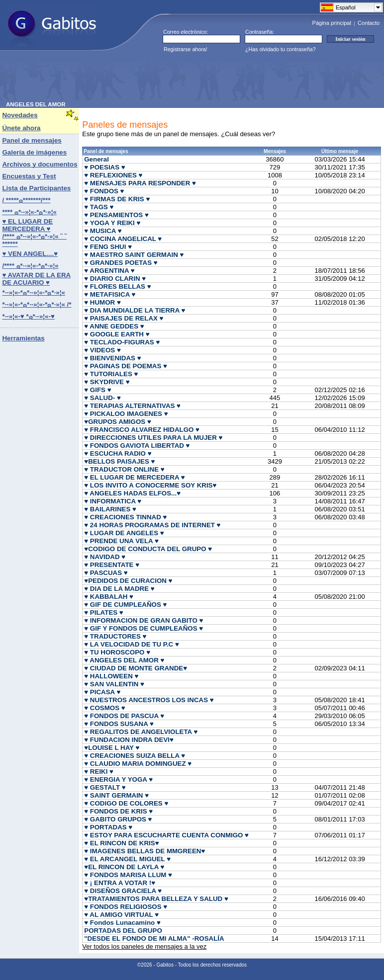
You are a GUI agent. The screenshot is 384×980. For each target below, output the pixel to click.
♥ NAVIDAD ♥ (105, 557)
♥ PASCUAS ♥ (106, 573)
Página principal (332, 23)
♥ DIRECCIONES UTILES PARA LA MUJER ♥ (153, 438)
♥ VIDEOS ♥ (102, 350)
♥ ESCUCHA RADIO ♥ (118, 453)
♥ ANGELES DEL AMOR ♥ (124, 660)
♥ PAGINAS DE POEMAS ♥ (126, 366)
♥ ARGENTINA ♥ (109, 271)
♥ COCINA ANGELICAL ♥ (123, 239)
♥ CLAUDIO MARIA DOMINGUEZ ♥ (138, 764)
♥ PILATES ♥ (104, 612)
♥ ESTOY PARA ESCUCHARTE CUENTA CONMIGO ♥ (166, 835)
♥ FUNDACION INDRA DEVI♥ (129, 740)
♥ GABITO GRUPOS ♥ (118, 819)
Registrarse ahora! (186, 49)
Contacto (369, 23)
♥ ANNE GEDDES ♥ (114, 326)
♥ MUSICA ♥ (103, 231)
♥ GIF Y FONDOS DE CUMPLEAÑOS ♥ (144, 628)
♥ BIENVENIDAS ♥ (112, 358)
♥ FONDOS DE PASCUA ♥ (124, 716)
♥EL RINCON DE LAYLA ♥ (124, 867)
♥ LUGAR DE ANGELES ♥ (124, 533)
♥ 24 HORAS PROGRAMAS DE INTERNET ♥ (152, 525)
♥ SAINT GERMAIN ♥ (116, 795)
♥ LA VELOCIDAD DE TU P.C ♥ (132, 644)
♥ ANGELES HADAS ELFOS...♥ (132, 493)
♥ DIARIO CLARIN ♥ (115, 279)
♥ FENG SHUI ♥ (108, 247)
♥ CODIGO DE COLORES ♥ (126, 803)
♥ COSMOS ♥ (104, 708)
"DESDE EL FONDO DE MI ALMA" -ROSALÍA (154, 939)
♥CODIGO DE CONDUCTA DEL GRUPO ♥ (148, 549)
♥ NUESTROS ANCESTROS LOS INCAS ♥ (149, 700)
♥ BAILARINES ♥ (110, 509)
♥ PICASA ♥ (102, 692)
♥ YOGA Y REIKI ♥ (112, 223)
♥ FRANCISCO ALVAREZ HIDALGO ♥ (142, 430)
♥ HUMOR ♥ (102, 302)
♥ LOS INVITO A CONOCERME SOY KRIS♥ (150, 485)
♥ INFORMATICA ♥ (113, 501)
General (96, 159)
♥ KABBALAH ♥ (109, 597)
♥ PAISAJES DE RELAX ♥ (124, 318)
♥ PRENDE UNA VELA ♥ (121, 541)
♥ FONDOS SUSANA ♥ (119, 724)
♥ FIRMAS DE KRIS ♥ (117, 199)
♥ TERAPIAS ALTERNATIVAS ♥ (132, 406)
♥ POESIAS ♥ (105, 167)
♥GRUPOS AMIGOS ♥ (118, 422)
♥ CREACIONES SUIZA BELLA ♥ (135, 756)
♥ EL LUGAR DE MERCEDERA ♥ (134, 477)
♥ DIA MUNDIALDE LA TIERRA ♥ (135, 310)
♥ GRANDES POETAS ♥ (121, 263)
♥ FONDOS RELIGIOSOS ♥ (126, 907)
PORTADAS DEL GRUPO (123, 931)
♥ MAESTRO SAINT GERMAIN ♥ (134, 255)
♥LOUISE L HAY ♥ (112, 748)
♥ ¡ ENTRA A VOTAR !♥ (120, 883)
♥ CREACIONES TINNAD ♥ (125, 517)
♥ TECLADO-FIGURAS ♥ (122, 342)
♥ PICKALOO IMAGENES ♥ (126, 414)
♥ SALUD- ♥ (102, 398)
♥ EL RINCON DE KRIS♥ (121, 843)
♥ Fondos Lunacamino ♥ (122, 923)
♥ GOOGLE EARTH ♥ (117, 334)
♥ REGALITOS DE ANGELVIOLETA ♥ (141, 732)
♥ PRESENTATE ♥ (112, 565)
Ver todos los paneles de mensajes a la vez (144, 946)
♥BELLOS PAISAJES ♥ (119, 461)
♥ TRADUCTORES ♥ (115, 636)
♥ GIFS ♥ (97, 390)
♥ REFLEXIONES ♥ (113, 175)
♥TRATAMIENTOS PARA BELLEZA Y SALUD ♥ (156, 899)
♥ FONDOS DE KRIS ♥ (118, 811)
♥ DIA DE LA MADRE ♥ (119, 589)
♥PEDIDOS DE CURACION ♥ (128, 581)
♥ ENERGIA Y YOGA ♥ (118, 779)
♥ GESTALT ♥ (105, 787)
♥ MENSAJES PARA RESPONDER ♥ (140, 183)
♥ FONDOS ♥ (104, 191)
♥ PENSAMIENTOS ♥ (116, 215)
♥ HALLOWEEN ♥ (111, 676)
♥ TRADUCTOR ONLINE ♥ (124, 469)
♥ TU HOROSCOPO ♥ (117, 652)
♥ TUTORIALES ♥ (111, 374)
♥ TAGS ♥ (99, 207)
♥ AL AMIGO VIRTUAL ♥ (121, 915)
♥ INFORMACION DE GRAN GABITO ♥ (144, 620)
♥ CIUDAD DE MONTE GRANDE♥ (136, 668)
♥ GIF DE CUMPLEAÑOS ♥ (125, 605)
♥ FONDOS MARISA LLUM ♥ (128, 875)
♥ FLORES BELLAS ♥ (117, 286)
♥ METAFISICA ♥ (110, 294)
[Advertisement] (187, 79)
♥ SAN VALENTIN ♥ (114, 684)
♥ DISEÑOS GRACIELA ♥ (123, 891)
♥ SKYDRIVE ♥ (107, 382)
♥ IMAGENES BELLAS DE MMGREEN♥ (144, 851)
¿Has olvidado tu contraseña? (281, 49)
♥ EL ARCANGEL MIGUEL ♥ (127, 859)
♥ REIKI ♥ (99, 772)
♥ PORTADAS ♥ (108, 827)
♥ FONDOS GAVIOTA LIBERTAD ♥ (137, 446)
